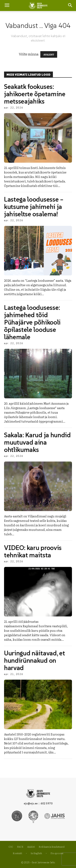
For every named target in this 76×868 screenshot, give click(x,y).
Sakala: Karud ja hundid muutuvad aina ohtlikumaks (37, 442)
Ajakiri (31, 847)
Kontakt (17, 853)
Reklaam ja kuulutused (52, 847)
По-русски (57, 853)
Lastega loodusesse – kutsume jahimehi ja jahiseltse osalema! (34, 207)
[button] (70, 6)
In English (36, 853)
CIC (11, 847)
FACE (20, 847)
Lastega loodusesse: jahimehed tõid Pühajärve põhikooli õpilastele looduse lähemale (32, 322)
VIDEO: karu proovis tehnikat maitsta (33, 551)
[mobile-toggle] (7, 6)
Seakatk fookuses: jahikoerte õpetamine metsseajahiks (35, 94)
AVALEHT (49, 54)
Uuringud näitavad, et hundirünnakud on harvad (34, 660)
